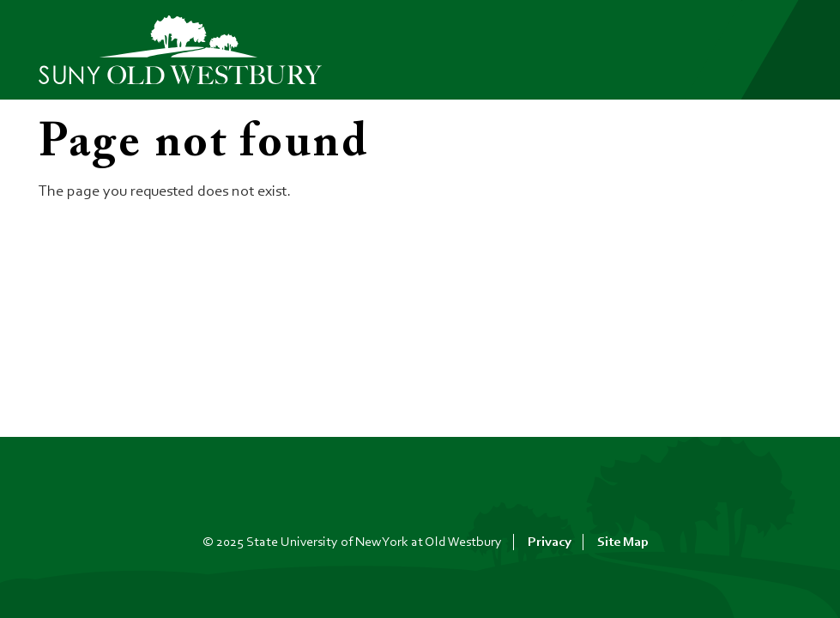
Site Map (623, 542)
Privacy (550, 542)
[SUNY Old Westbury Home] (189, 50)
